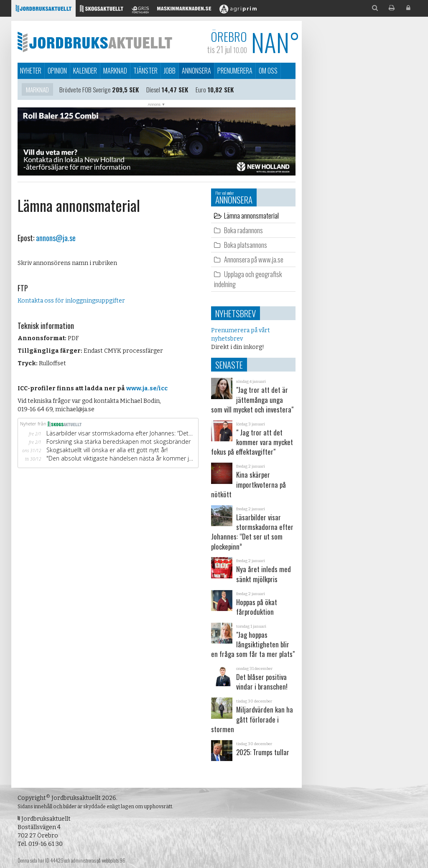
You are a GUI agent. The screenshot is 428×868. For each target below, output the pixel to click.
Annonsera (196, 71)
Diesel (153, 90)
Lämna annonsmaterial (251, 215)
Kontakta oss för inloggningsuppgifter (71, 301)
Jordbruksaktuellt (95, 42)
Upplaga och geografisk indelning (248, 279)
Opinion (57, 71)
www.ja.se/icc (147, 388)
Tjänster (145, 71)
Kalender (85, 71)
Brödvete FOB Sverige (85, 90)
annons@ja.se (56, 238)
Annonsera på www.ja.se (254, 259)
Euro (201, 90)
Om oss (268, 71)
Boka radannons (243, 230)
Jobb (170, 71)
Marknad (115, 71)
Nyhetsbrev (236, 313)
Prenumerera (235, 71)
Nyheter (31, 71)
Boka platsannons (246, 245)
